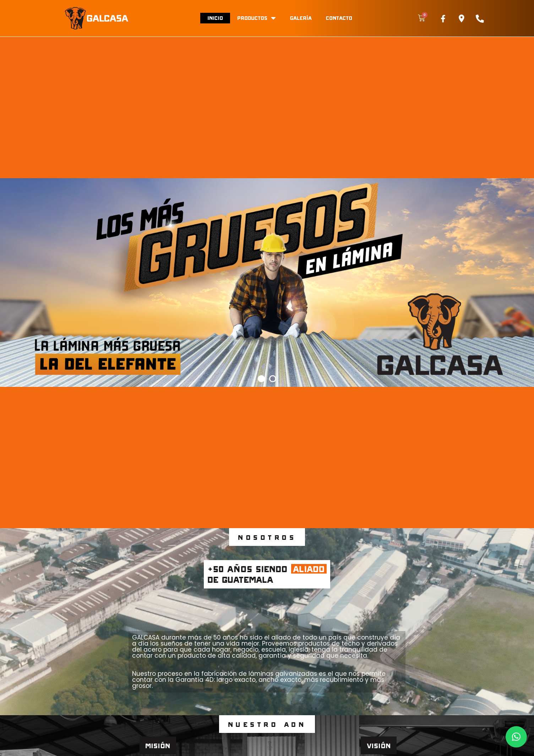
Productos (257, 18)
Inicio (215, 18)
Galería (301, 18)
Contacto (339, 18)
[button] (261, 379)
